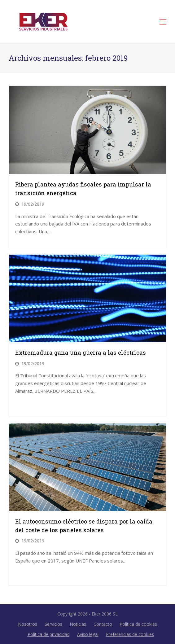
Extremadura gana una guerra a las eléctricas (81, 353)
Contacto (103, 624)
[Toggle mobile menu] (163, 22)
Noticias (78, 624)
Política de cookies (138, 624)
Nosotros (28, 624)
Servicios (53, 624)
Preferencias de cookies (130, 634)
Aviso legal (88, 634)
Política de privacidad (49, 634)
